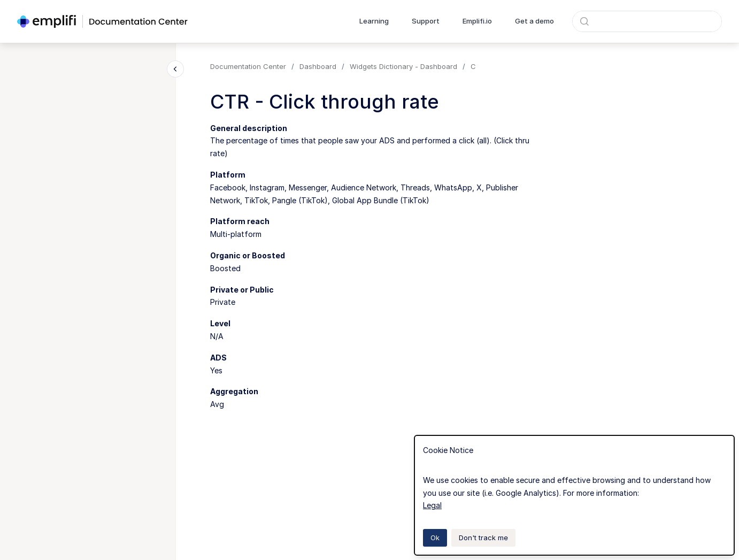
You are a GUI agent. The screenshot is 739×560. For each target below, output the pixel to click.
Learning (374, 21)
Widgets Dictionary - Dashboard (403, 66)
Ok (435, 538)
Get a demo (534, 21)
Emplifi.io (477, 21)
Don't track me (483, 538)
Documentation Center (248, 66)
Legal (432, 505)
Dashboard (318, 66)
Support (426, 21)
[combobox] (647, 21)
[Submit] (584, 21)
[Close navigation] (175, 69)
